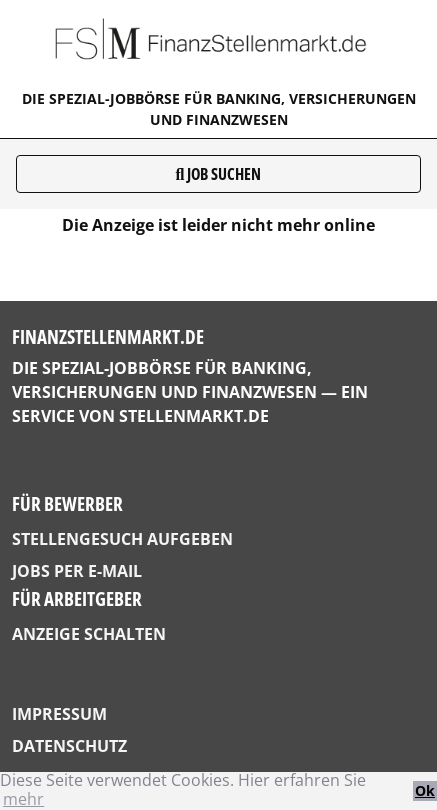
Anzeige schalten (89, 634)
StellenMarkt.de (194, 416)
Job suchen (219, 174)
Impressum (59, 714)
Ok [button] (425, 790)
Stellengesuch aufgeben (122, 539)
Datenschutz (69, 746)
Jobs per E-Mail (77, 571)
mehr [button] (23, 799)
